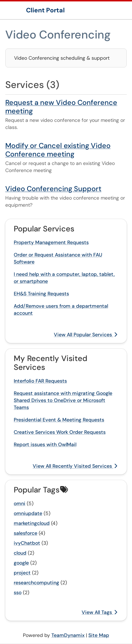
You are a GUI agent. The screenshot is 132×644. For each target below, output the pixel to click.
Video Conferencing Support (53, 189)
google (21, 563)
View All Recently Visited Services (75, 466)
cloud (20, 553)
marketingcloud (32, 523)
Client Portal (45, 10)
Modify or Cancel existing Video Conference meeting (58, 150)
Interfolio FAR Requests (40, 381)
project (22, 573)
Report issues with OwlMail (45, 444)
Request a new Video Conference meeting (61, 107)
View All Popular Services (86, 335)
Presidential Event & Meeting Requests (59, 420)
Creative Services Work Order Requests (60, 432)
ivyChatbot (27, 543)
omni (20, 503)
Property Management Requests (51, 242)
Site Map (99, 635)
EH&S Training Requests (41, 294)
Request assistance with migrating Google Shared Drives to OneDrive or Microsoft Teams (63, 400)
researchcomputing (36, 583)
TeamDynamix (68, 635)
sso (18, 592)
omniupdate (28, 513)
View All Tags (99, 612)
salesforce (26, 533)
